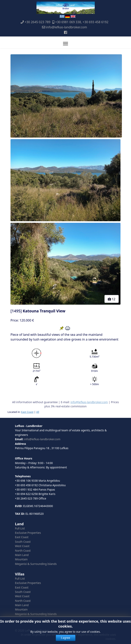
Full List (20, 528)
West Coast (22, 546)
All (38, 412)
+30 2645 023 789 (37, 22)
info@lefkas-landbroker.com (66, 27)
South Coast (23, 542)
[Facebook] (65, 32)
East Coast (27, 412)
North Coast (23, 551)
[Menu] (65, 44)
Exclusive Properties (28, 533)
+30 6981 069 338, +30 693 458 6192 (82, 22)
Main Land (22, 555)
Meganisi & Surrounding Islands (36, 564)
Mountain (21, 559)
